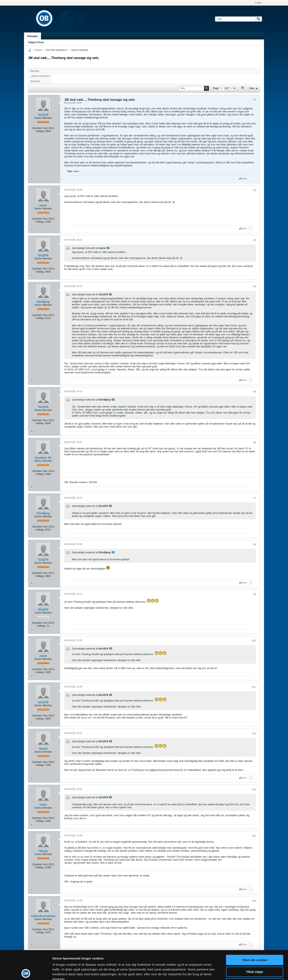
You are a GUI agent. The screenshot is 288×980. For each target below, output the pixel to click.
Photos (35, 81)
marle (43, 205)
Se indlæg (108, 248)
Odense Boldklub (80, 50)
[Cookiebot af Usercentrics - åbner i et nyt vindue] (26, 972)
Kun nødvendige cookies (255, 955)
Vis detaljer (208, 972)
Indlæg (35, 71)
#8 (254, 544)
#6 (254, 443)
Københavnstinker (43, 916)
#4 (254, 287)
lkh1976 (43, 609)
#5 (254, 392)
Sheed (43, 749)
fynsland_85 (43, 458)
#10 (254, 641)
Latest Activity (40, 76)
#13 (254, 789)
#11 (254, 687)
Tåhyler (43, 851)
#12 (254, 733)
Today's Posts (36, 42)
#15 (254, 901)
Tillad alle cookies (255, 931)
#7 (254, 498)
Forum (38, 50)
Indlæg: (40, 131)
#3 (254, 240)
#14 (254, 836)
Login (258, 3)
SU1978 (43, 115)
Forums (32, 36)
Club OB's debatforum (56, 50)
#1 (254, 100)
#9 (254, 594)
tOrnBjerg (43, 302)
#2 (254, 190)
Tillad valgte (255, 943)
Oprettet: (37, 128)
